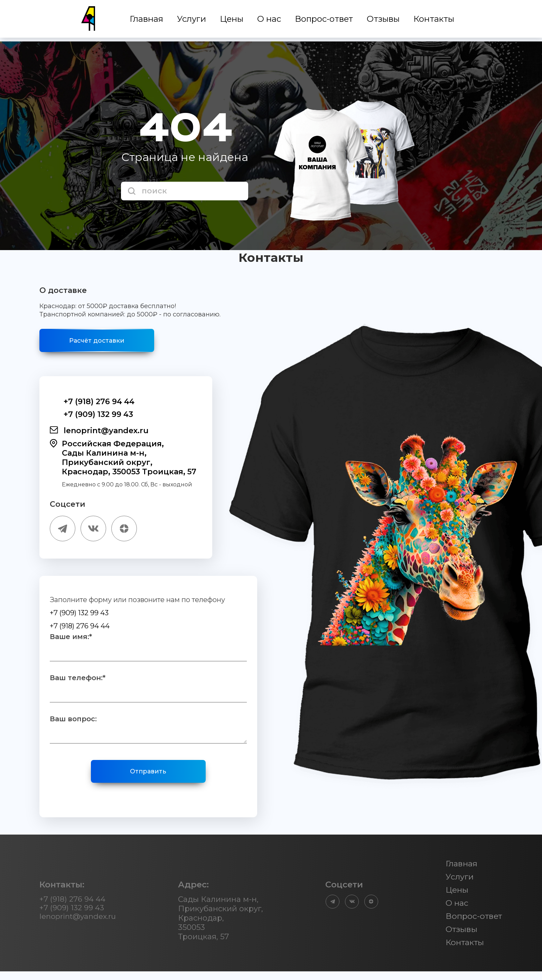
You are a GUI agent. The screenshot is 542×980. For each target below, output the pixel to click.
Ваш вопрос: (73, 724)
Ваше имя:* (71, 642)
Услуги (192, 21)
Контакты (434, 21)
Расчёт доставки (105, 342)
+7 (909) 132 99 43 (91, 417)
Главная (147, 21)
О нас (270, 21)
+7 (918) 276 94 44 (92, 405)
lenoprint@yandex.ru (99, 434)
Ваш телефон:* (78, 683)
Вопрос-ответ (325, 21)
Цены (232, 21)
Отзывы (384, 21)
